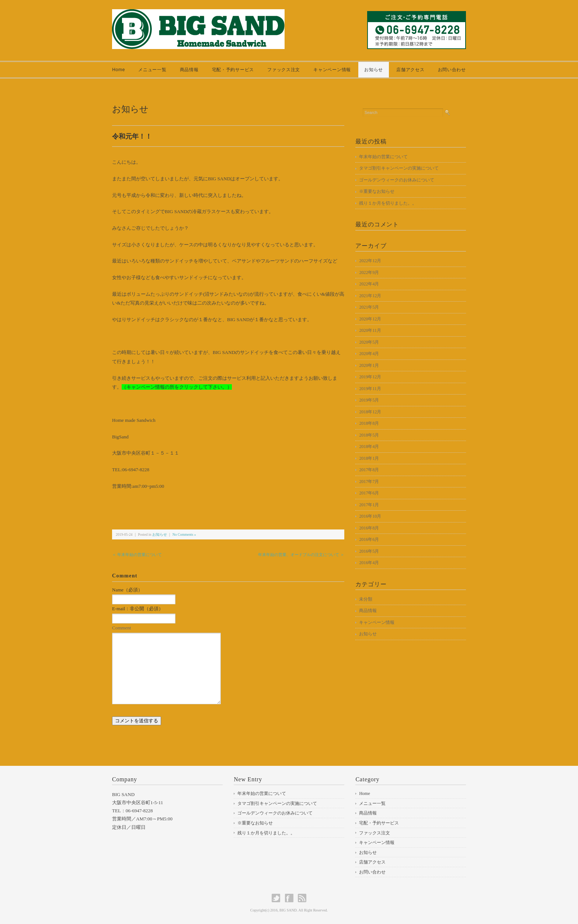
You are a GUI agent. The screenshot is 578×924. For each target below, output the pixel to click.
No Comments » (184, 534)
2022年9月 (369, 272)
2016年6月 (369, 539)
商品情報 (189, 70)
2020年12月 (370, 319)
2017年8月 (369, 470)
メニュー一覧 (152, 70)
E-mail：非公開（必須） (138, 609)
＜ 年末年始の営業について (137, 555)
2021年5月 (369, 307)
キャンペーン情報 (332, 70)
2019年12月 (370, 377)
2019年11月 (370, 389)
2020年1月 (369, 365)
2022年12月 (370, 261)
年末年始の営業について (383, 157)
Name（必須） (127, 590)
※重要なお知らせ (377, 191)
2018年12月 (370, 412)
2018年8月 (369, 423)
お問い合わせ (452, 70)
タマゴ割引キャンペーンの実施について (399, 168)
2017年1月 (369, 505)
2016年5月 (369, 551)
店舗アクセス (410, 70)
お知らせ (374, 70)
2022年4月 (369, 284)
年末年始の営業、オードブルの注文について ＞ (301, 555)
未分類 (366, 599)
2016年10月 (370, 516)
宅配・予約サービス (233, 70)
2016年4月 (369, 563)
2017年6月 (369, 493)
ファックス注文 (284, 70)
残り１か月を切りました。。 (388, 203)
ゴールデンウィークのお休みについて (397, 180)
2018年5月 (369, 435)
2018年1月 (369, 458)
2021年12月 (370, 296)
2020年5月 (369, 342)
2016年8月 (369, 528)
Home (119, 70)
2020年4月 (369, 354)
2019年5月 (369, 400)
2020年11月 (370, 330)
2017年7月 (369, 482)
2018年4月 (369, 447)
